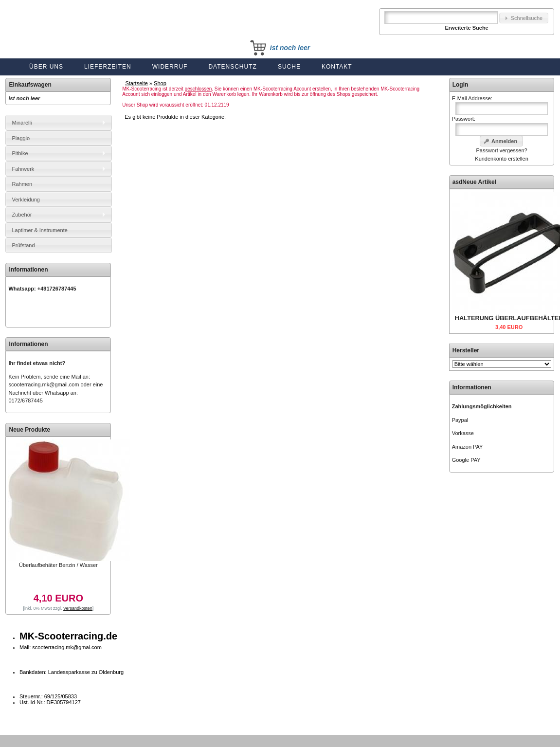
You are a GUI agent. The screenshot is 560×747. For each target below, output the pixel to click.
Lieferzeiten (108, 67)
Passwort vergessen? (501, 150)
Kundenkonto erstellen (501, 159)
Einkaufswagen (30, 85)
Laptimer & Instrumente (39, 230)
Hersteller (466, 350)
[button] (524, 18)
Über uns (46, 67)
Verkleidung (26, 200)
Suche (289, 67)
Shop (160, 83)
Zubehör (22, 215)
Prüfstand (23, 245)
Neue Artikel (479, 182)
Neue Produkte (29, 430)
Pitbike (20, 153)
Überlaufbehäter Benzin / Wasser (58, 565)
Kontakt (337, 67)
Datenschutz (232, 67)
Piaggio (21, 138)
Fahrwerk (23, 169)
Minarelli (22, 123)
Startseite (136, 83)
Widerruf (170, 67)
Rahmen (22, 184)
